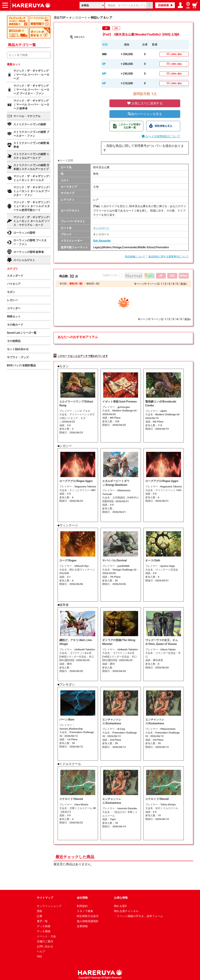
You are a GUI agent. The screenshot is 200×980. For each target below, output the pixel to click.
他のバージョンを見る (145, 114)
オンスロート (101, 228)
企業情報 (82, 924)
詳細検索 (164, 5)
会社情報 (82, 896)
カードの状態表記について (161, 136)
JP (106, 28)
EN (116, 28)
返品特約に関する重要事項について (169, 257)
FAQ (39, 955)
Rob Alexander (102, 241)
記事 (40, 914)
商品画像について (135, 257)
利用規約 (82, 904)
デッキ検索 (44, 924)
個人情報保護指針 (88, 919)
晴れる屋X (120, 904)
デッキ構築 (44, 929)
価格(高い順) (93, 284)
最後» (184, 284)
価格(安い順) (76, 284)
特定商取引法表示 (88, 914)
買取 (40, 909)
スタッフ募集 (85, 909)
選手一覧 (42, 919)
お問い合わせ (45, 945)
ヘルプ (41, 950)
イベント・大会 (46, 935)
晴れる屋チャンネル (126, 909)
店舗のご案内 (45, 940)
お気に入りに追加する (145, 103)
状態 (105, 44)
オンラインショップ (49, 904)
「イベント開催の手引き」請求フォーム (139, 914)
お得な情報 (121, 896)
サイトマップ (45, 896)
